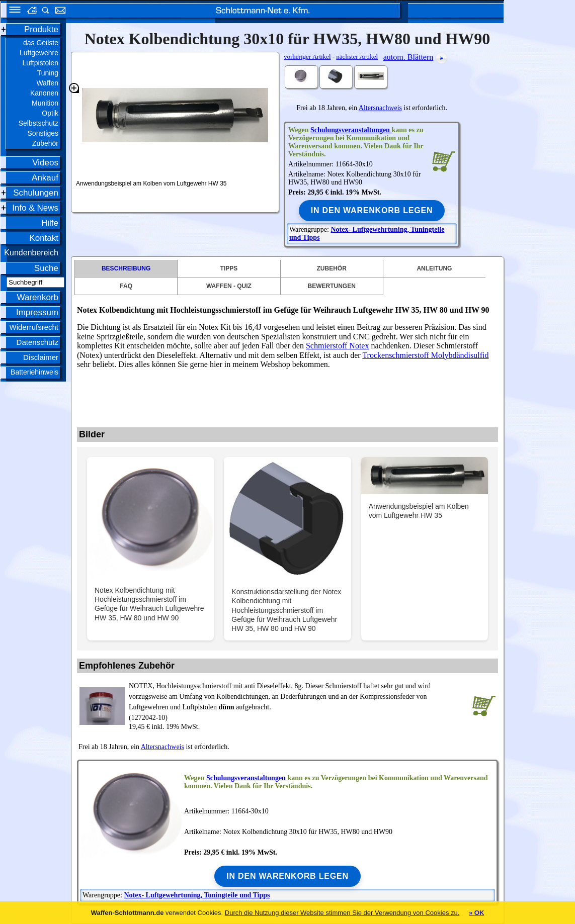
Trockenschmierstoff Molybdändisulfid (425, 355)
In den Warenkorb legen (372, 210)
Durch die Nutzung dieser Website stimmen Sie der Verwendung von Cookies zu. (342, 913)
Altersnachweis (380, 108)
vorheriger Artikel (307, 57)
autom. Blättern (408, 57)
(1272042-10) (298, 701)
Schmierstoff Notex (337, 346)
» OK (476, 913)
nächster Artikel (357, 57)
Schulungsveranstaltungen (351, 130)
